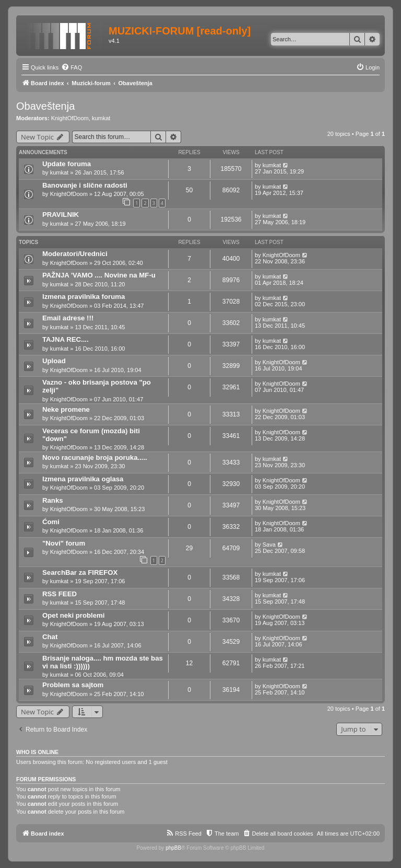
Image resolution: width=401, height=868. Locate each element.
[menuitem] (72, 67)
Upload (54, 361)
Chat (50, 637)
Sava (269, 545)
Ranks (53, 500)
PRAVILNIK (61, 215)
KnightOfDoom (70, 118)
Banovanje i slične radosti (85, 185)
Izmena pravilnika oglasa (83, 479)
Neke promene (66, 409)
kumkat (101, 118)
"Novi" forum (64, 543)
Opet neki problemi (73, 615)
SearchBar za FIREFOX (80, 572)
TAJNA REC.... (66, 339)
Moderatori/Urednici (75, 254)
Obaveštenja (45, 106)
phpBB (173, 848)
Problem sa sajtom (73, 685)
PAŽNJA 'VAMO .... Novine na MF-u (99, 275)
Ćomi (51, 522)
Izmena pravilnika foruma (84, 297)
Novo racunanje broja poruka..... (95, 458)
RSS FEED (60, 594)
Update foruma (67, 164)
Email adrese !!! (68, 318)
